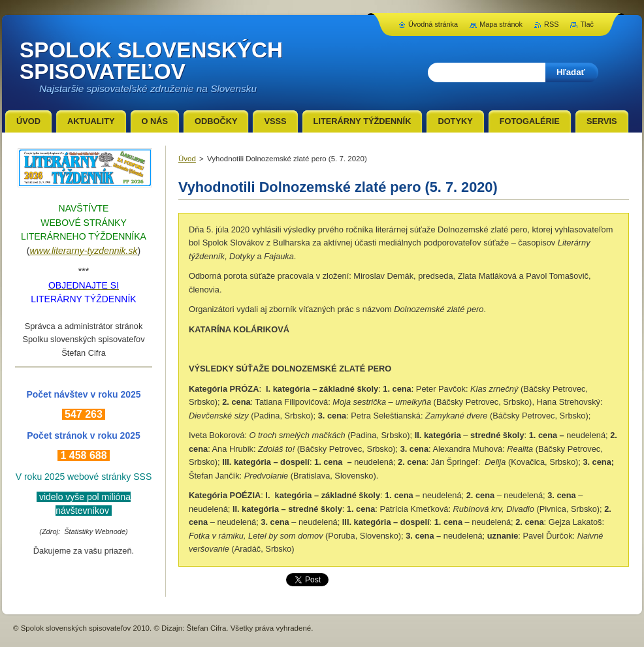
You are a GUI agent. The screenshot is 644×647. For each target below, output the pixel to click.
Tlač (587, 24)
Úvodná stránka (433, 24)
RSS (551, 24)
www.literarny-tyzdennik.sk (84, 251)
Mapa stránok (501, 24)
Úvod (187, 159)
